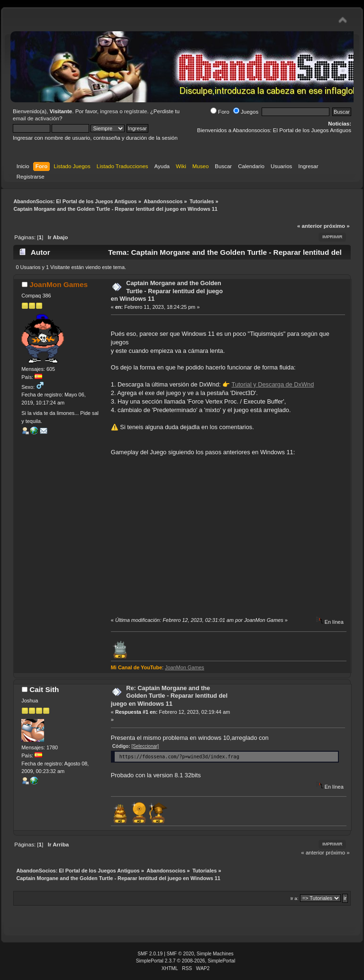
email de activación (36, 118)
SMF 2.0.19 (150, 954)
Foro (220, 112)
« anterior (309, 226)
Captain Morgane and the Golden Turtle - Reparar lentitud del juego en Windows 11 (167, 291)
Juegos (246, 112)
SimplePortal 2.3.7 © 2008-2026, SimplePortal (186, 961)
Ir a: (295, 898)
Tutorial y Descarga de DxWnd (273, 384)
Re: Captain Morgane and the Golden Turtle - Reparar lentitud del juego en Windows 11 (169, 696)
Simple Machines (215, 954)
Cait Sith (44, 689)
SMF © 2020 (181, 954)
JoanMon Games (59, 284)
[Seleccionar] (145, 746)
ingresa (109, 111)
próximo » (337, 226)
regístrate (136, 111)
